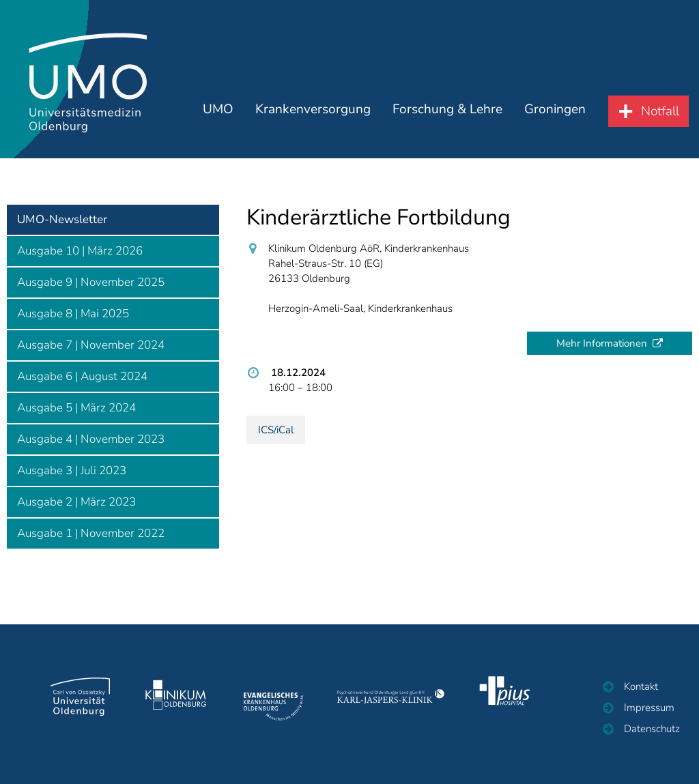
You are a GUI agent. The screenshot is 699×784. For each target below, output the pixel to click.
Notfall (660, 124)
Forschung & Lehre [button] (452, 121)
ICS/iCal (276, 430)
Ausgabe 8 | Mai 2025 (73, 314)
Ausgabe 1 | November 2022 (91, 533)
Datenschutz (652, 729)
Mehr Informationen (602, 343)
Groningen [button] (556, 121)
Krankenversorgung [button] (320, 121)
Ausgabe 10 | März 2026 (80, 251)
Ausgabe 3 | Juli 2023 (72, 470)
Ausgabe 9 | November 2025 (91, 282)
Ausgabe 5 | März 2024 (76, 408)
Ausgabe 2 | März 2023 (76, 502)
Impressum (649, 708)
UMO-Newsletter (62, 219)
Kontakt (641, 686)
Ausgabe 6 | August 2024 (82, 376)
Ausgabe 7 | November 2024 (91, 345)
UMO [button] (229, 121)
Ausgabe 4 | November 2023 (91, 439)
